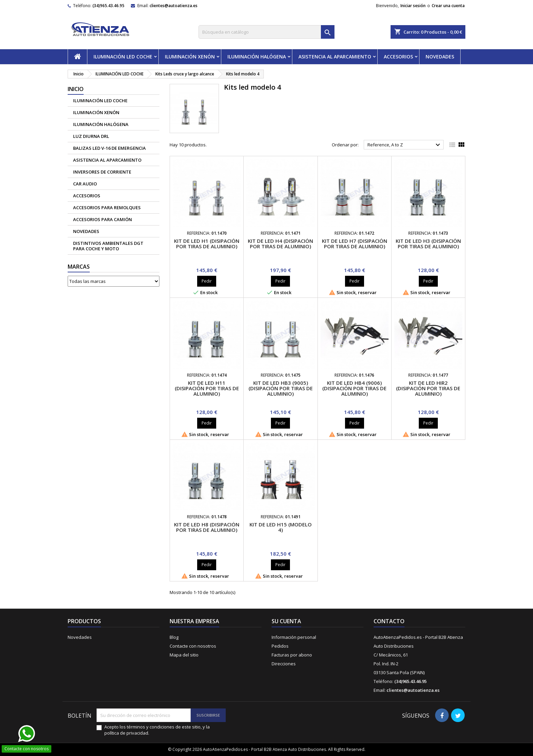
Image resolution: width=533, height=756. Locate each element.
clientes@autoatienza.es (174, 6)
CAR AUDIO (85, 184)
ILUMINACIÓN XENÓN (190, 57)
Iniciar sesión (413, 6)
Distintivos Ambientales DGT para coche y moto (108, 246)
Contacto (389, 621)
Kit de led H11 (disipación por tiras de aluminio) (207, 388)
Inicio (76, 89)
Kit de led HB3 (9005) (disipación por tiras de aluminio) (281, 388)
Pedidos (280, 646)
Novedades (80, 637)
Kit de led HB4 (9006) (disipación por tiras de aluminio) (354, 388)
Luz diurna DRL (91, 136)
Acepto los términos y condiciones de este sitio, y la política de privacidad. (157, 730)
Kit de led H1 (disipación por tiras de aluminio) (207, 244)
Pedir (207, 281)
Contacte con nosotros (193, 646)
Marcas (79, 267)
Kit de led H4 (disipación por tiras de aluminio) (280, 244)
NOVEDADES (440, 57)
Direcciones (284, 664)
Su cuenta (286, 621)
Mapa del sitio (184, 655)
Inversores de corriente (102, 172)
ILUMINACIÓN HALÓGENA (257, 57)
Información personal (294, 637)
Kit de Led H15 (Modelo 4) (281, 527)
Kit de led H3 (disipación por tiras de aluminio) (428, 244)
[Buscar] (266, 32)
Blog (174, 637)
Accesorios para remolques (107, 208)
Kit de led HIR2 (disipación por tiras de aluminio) (428, 388)
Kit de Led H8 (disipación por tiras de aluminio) (207, 527)
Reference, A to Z (405, 145)
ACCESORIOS (398, 57)
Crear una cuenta (448, 6)
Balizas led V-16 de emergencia (109, 148)
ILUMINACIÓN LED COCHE (123, 57)
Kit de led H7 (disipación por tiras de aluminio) (355, 244)
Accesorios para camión (102, 219)
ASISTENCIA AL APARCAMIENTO (335, 57)
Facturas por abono (292, 655)
